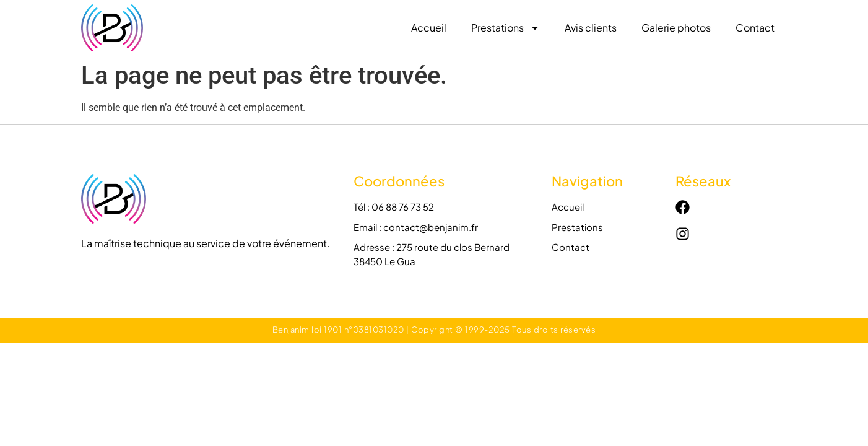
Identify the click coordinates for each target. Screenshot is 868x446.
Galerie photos (676, 28)
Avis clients (591, 28)
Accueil (429, 28)
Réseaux (703, 181)
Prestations (506, 28)
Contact (755, 28)
